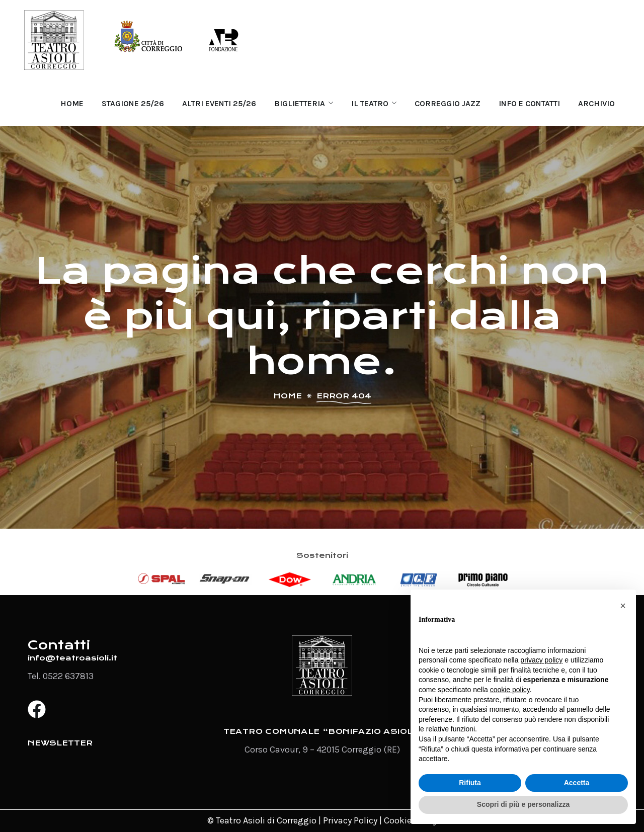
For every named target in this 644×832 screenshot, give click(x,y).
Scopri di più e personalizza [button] (523, 804)
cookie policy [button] (510, 690)
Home (288, 396)
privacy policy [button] (541, 660)
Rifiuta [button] (470, 783)
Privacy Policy (350, 820)
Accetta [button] (577, 783)
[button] (623, 606)
